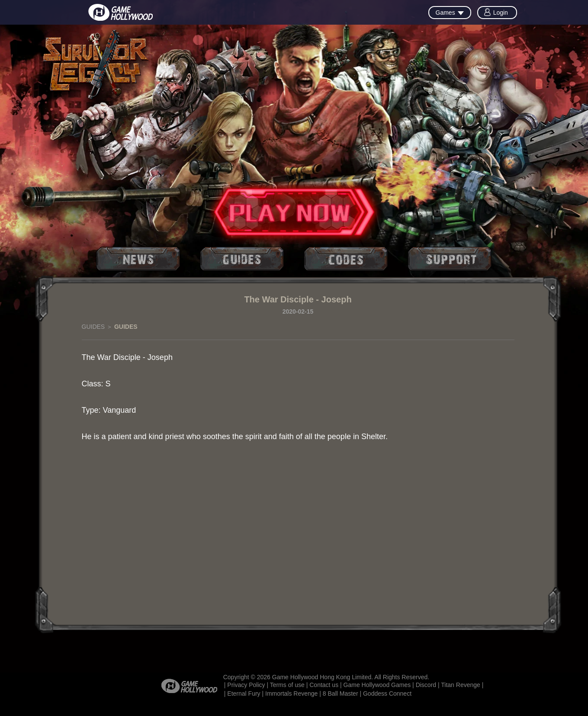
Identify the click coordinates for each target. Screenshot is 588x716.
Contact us (324, 685)
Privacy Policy (246, 685)
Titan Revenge (461, 685)
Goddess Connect (387, 694)
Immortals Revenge (291, 694)
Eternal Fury (244, 694)
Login (501, 13)
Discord (426, 685)
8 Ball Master (341, 694)
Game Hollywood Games (377, 685)
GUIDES (93, 327)
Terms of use (287, 685)
